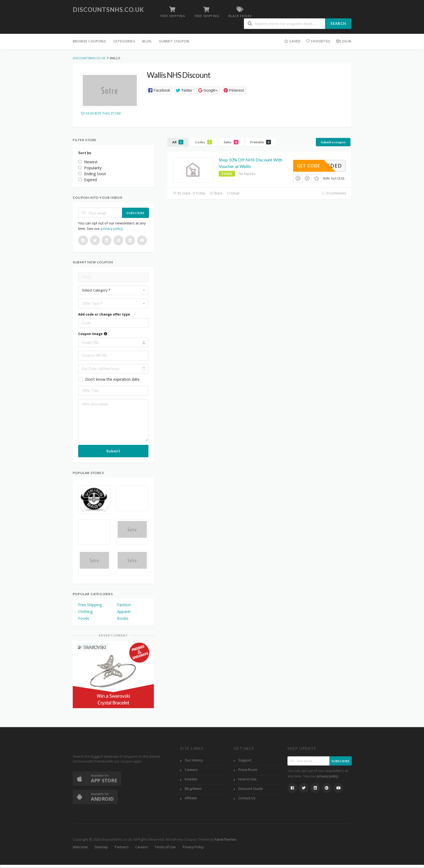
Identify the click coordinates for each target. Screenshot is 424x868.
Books (123, 618)
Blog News (193, 789)
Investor (191, 779)
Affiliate (191, 798)
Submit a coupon (333, 142)
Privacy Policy (193, 847)
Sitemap (101, 847)
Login (344, 41)
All (178, 142)
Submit (113, 451)
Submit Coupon (174, 41)
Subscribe (136, 213)
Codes (203, 142)
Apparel (124, 612)
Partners (122, 847)
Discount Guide (251, 789)
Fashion (124, 605)
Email (233, 193)
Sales (231, 142)
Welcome (80, 847)
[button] (159, 90)
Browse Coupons (89, 41)
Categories (124, 41)
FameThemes (226, 839)
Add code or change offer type (104, 314)
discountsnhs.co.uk (108, 10)
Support (245, 760)
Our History (194, 760)
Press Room (248, 770)
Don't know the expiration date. (113, 379)
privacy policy (112, 228)
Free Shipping (90, 605)
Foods (84, 618)
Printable (261, 142)
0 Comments (334, 193)
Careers (191, 770)
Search (338, 24)
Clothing (85, 612)
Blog (147, 41)
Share (216, 193)
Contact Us (247, 798)
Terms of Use (165, 847)
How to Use (247, 779)
